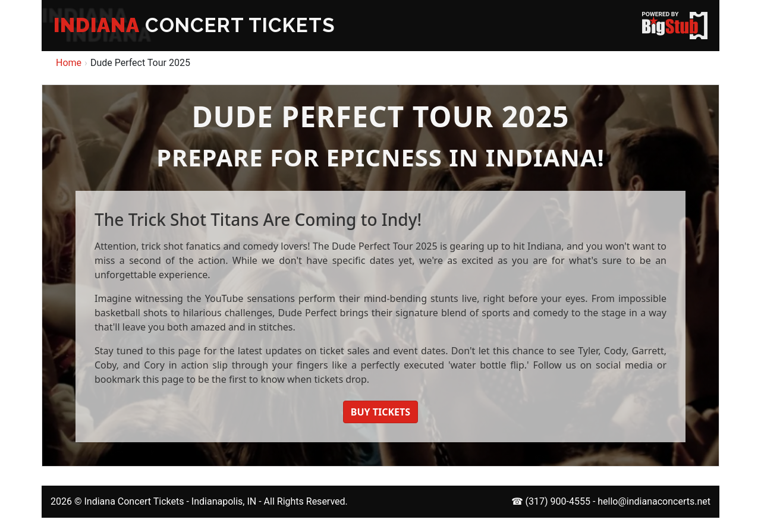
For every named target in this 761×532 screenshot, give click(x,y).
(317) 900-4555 (558, 501)
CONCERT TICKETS (194, 25)
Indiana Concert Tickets (134, 501)
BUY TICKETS (380, 412)
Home (69, 63)
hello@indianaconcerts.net (654, 501)
